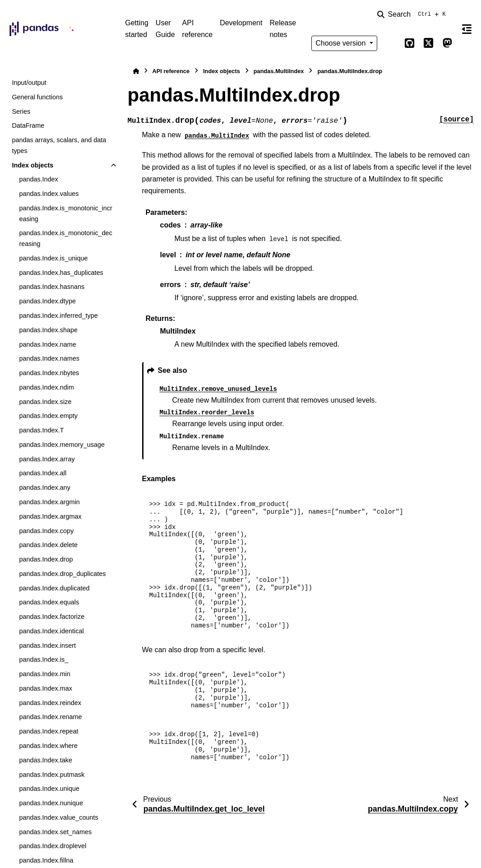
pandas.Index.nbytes (49, 373)
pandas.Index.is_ (44, 659)
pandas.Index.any (45, 487)
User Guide (165, 29)
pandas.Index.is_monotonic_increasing (65, 214)
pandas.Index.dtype (47, 301)
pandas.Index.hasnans (52, 287)
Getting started (137, 29)
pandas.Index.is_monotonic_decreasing (65, 238)
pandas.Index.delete (48, 545)
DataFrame (28, 125)
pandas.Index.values (49, 194)
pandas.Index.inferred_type (58, 316)
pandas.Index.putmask (52, 775)
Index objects (32, 165)
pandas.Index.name (47, 344)
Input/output (29, 83)
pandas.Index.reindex (50, 703)
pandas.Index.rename (50, 717)
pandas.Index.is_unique (53, 258)
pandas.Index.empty (48, 416)
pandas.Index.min (45, 674)
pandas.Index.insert (47, 645)
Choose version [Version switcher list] (342, 43)
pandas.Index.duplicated (54, 588)
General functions (37, 97)
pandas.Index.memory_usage (62, 445)
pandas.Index (38, 179)
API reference (198, 29)
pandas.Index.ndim (46, 387)
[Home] (136, 71)
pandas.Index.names (49, 358)
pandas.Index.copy (46, 531)
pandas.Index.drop (46, 559)
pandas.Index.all (43, 473)
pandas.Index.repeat (49, 731)
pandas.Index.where (48, 746)
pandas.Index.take (46, 760)
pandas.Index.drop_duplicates (62, 574)
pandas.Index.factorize (52, 617)
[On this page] (467, 29)
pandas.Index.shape (48, 330)
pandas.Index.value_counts (58, 817)
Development (241, 23)
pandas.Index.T (41, 430)
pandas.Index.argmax (50, 516)
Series (21, 111)
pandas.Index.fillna (46, 860)
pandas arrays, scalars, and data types (59, 145)
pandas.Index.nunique (51, 803)
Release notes (283, 29)
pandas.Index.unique (49, 789)
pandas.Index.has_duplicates (61, 273)
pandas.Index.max (46, 688)
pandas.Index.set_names (55, 832)
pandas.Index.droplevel (53, 846)
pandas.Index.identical (51, 631)
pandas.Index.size (45, 402)
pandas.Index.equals (49, 602)
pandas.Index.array (47, 459)
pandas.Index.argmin (49, 502)
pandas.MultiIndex (279, 71)
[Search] (413, 14)
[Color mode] (391, 43)
